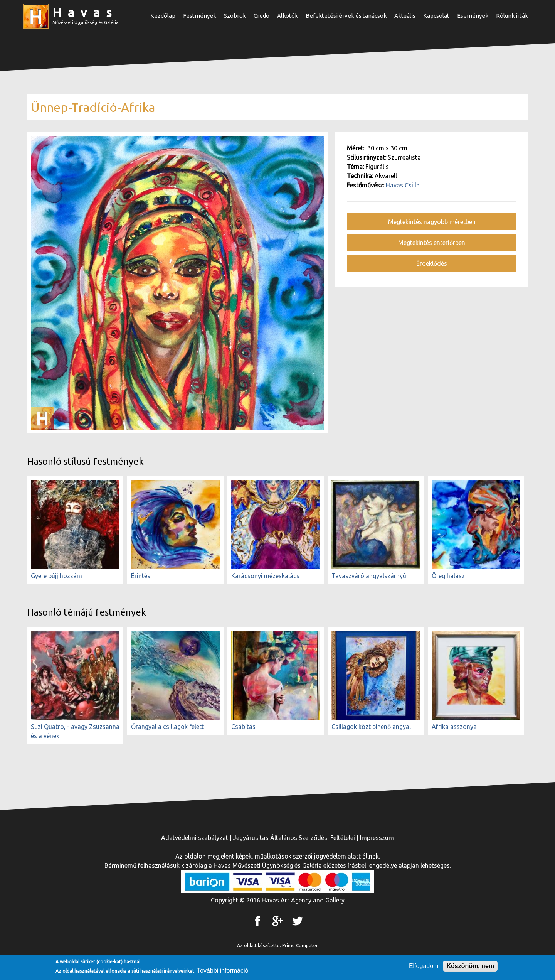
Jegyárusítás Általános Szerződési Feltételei (294, 838)
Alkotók (288, 16)
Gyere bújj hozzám (56, 576)
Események (473, 16)
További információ (223, 972)
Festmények (200, 16)
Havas (85, 12)
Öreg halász (448, 576)
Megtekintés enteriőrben (432, 243)
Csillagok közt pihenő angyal (371, 727)
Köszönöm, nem (470, 967)
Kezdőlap (163, 16)
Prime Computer (300, 945)
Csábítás (243, 727)
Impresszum (377, 838)
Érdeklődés (432, 263)
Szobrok (235, 16)
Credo (262, 16)
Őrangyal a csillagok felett (167, 727)
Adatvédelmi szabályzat (195, 838)
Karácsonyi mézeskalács (265, 576)
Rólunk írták (512, 16)
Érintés (141, 576)
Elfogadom (424, 967)
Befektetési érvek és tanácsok (346, 16)
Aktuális (405, 16)
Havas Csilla (403, 185)
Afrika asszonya (454, 727)
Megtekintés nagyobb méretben (432, 222)
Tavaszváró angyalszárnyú (369, 576)
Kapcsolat (436, 16)
